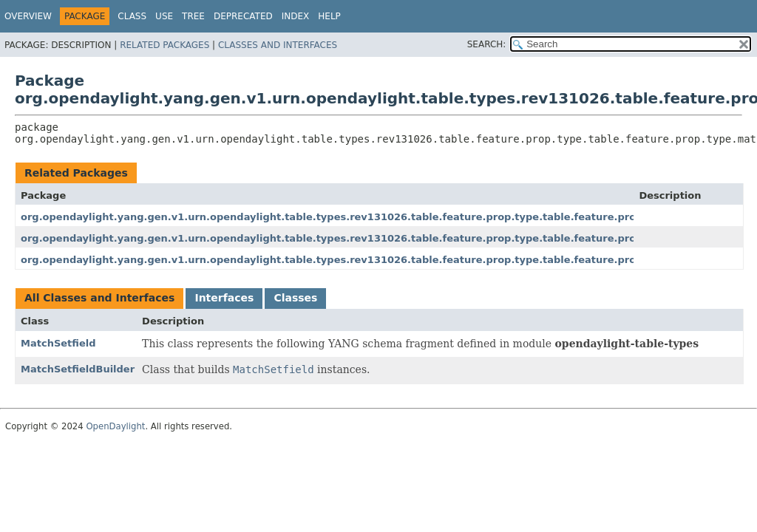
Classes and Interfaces (278, 45)
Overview (28, 16)
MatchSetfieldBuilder (78, 369)
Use (164, 16)
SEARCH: (487, 44)
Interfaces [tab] (224, 298)
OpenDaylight (115, 426)
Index (296, 16)
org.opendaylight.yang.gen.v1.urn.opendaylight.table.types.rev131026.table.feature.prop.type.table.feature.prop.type (346, 217)
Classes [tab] (295, 298)
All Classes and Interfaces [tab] (99, 298)
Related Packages (164, 45)
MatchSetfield (58, 343)
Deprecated (243, 16)
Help (329, 16)
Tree (193, 16)
